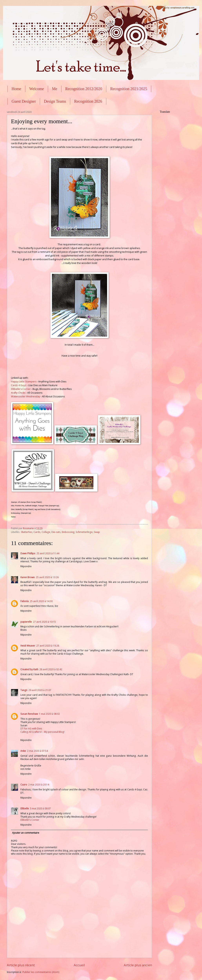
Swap (97, 532)
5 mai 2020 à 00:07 (40, 808)
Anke (23, 751)
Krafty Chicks (18, 393)
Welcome (37, 89)
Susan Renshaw (29, 714)
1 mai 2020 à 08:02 (49, 714)
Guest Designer (24, 101)
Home (16, 89)
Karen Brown (28, 577)
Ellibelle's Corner (21, 389)
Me (55, 89)
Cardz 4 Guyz (19, 385)
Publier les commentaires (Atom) (41, 972)
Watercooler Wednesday (25, 396)
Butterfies (27, 532)
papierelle (26, 622)
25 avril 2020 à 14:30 (41, 601)
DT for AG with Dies (31, 729)
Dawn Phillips (28, 553)
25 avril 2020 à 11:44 (48, 553)
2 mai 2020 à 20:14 (39, 785)
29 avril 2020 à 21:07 (40, 690)
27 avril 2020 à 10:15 (44, 622)
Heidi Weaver (28, 646)
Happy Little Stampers (24, 382)
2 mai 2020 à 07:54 (37, 751)
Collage (46, 532)
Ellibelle (25, 808)
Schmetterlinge (84, 532)
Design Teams (55, 101)
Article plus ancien (138, 965)
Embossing (68, 532)
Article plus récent (21, 965)
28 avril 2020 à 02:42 (51, 669)
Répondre (26, 566)
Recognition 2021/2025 (129, 89)
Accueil (79, 965)
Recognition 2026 (88, 101)
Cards (37, 532)
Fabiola (25, 601)
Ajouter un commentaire (26, 833)
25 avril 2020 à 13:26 (47, 577)
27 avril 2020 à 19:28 (48, 646)
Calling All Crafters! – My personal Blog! (42, 732)
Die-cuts (56, 532)
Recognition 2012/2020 (84, 89)
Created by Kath (29, 669)
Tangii (24, 690)
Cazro (24, 785)
